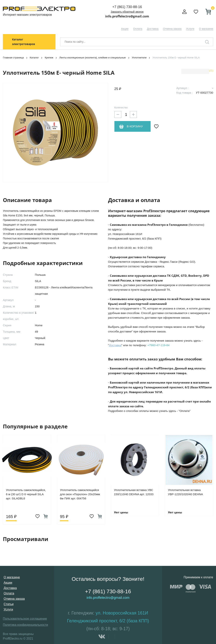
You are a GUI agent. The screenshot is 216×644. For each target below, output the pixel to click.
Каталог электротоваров (24, 42)
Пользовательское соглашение (25, 619)
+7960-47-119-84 (159, 345)
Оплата (138, 29)
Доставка (153, 29)
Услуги (190, 29)
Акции (125, 29)
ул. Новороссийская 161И (122, 613)
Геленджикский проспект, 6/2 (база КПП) (108, 621)
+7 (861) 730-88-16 (127, 7)
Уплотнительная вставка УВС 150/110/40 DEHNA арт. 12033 (134, 492)
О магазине (206, 29)
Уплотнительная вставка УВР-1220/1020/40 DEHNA (185, 492)
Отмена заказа (172, 29)
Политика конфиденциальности (25, 625)
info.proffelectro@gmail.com (127, 16)
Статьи (9, 604)
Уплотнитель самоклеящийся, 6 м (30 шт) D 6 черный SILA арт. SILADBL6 (26, 494)
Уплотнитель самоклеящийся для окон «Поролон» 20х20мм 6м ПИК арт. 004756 (80, 494)
